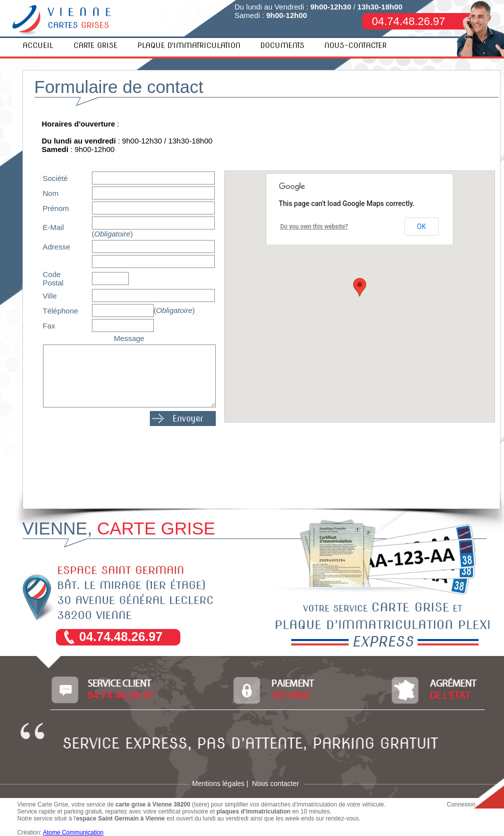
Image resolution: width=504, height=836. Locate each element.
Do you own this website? (314, 226)
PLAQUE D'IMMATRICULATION (189, 45)
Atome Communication (73, 832)
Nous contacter (276, 783)
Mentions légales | (221, 783)
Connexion (461, 804)
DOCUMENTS (282, 45)
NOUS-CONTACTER (355, 45)
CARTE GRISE (95, 45)
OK (422, 226)
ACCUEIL (38, 45)
